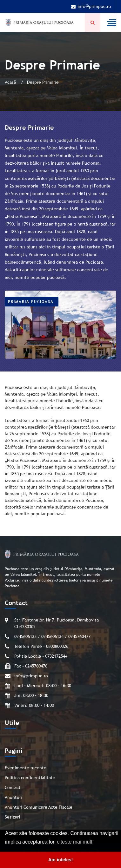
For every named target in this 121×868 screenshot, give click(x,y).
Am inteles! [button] (61, 860)
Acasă (11, 82)
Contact (13, 787)
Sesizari (12, 817)
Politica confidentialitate (30, 778)
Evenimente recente (26, 768)
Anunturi (13, 797)
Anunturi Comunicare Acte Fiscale (39, 807)
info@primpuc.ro (91, 6)
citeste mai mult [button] (74, 842)
